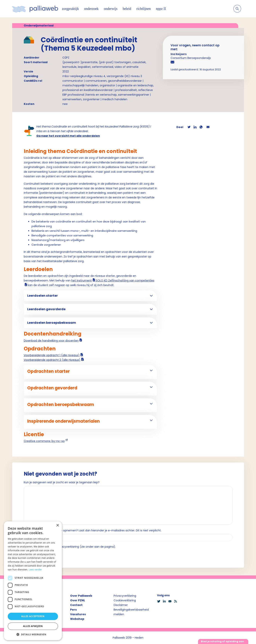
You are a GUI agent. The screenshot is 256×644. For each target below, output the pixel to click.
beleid (127, 9)
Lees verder (35, 570)
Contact (76, 605)
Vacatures (78, 614)
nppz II (161, 9)
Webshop (77, 619)
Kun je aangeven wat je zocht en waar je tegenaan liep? (62, 482)
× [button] (57, 525)
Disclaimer (121, 605)
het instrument (82, 280)
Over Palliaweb (81, 596)
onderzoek (91, 9)
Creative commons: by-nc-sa (44, 441)
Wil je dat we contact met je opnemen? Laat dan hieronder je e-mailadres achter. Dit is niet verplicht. (93, 530)
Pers (73, 610)
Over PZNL (78, 600)
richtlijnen (144, 9)
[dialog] (33, 581)
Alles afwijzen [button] (33, 626)
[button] (33, 634)
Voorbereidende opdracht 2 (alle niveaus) (52, 360)
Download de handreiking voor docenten (51, 341)
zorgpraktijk (71, 9)
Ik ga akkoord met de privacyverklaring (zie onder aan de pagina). (71, 547)
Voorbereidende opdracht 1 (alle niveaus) (52, 355)
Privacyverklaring (125, 596)
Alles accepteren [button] (33, 616)
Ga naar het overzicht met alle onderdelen (68, 136)
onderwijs (111, 9)
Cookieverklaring (125, 600)
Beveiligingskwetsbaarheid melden (131, 612)
